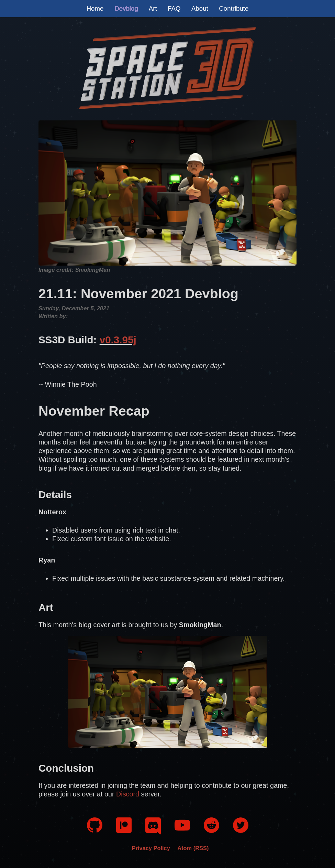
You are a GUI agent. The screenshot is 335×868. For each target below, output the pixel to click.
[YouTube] (182, 831)
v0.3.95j (118, 340)
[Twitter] (241, 831)
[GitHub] (95, 830)
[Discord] (153, 833)
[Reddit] (211, 831)
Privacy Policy (151, 848)
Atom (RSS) (193, 848)
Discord (128, 794)
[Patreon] (124, 831)
